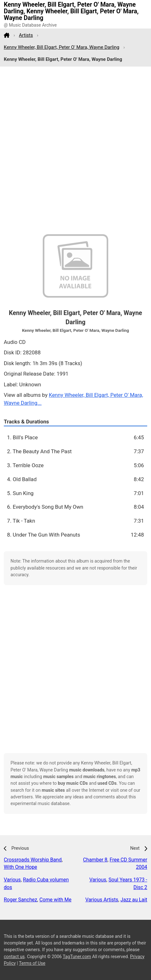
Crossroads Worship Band (33, 860)
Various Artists (102, 900)
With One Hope (20, 867)
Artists (26, 35)
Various (12, 880)
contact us (14, 957)
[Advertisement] (75, 150)
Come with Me (55, 900)
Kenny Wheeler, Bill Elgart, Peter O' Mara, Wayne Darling (62, 47)
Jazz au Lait (134, 900)
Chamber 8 (95, 860)
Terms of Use (32, 963)
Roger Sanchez (20, 900)
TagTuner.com (77, 957)
